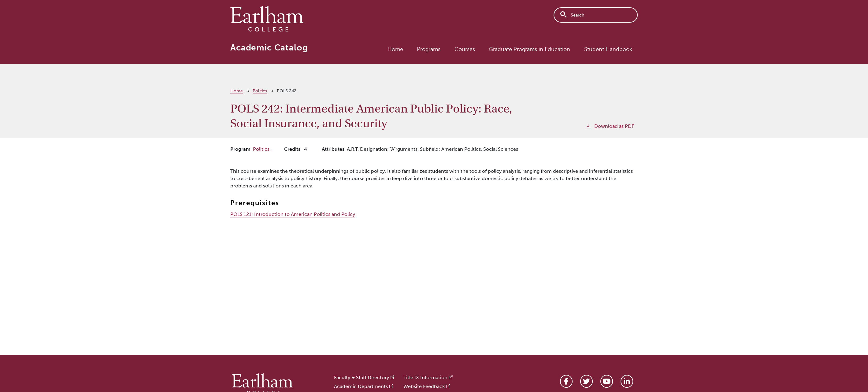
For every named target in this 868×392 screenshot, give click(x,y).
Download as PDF (610, 126)
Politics (260, 91)
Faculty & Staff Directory (362, 377)
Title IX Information (425, 377)
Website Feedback (424, 386)
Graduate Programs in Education (529, 49)
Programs (429, 49)
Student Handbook (608, 49)
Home (395, 49)
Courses (465, 49)
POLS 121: (293, 214)
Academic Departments (361, 386)
